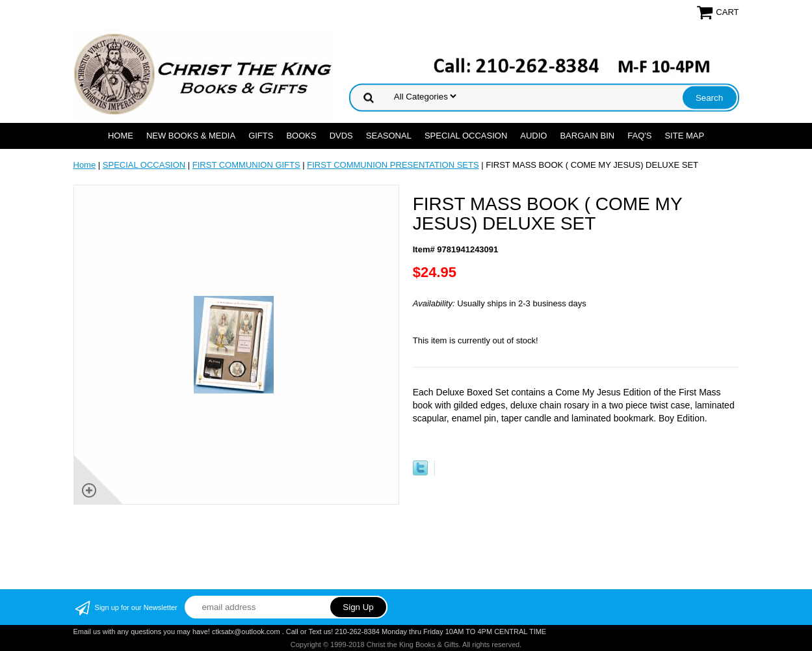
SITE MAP (684, 136)
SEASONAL (389, 136)
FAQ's (639, 136)
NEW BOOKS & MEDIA (191, 136)
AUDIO (533, 136)
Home (121, 136)
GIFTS (261, 136)
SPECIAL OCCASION (466, 136)
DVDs (341, 136)
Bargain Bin (587, 136)
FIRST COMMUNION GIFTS (246, 165)
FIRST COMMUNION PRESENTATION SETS (393, 165)
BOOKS (301, 136)
